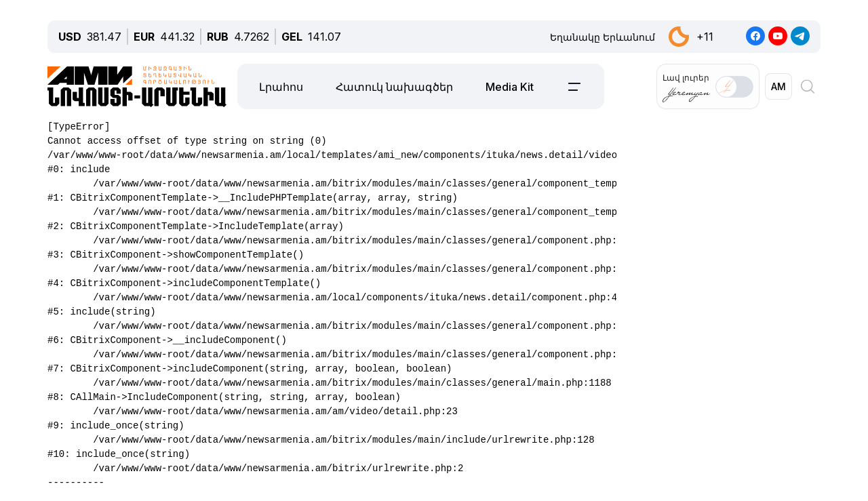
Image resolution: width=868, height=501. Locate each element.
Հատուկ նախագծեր (394, 87)
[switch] (734, 87)
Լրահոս (281, 87)
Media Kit (510, 87)
